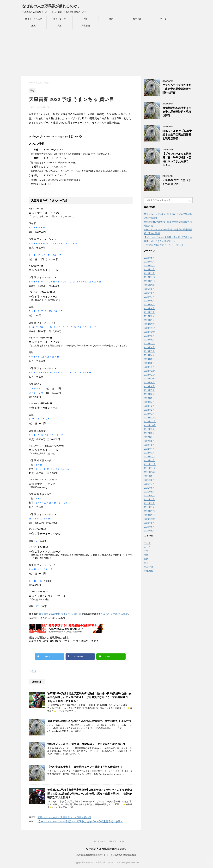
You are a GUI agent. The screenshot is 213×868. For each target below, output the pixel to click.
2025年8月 (149, 293)
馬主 (59, 26)
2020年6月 (149, 527)
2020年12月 (150, 511)
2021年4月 (149, 496)
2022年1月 (149, 460)
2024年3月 (149, 359)
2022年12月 (150, 418)
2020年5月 (149, 531)
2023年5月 (149, 398)
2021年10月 (150, 472)
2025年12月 (150, 277)
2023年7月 (149, 390)
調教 (111, 19)
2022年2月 (149, 457)
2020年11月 (150, 515)
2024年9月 (149, 336)
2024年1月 (149, 367)
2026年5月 (149, 258)
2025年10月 (150, 285)
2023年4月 (149, 402)
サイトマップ (59, 19)
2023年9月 (149, 383)
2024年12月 (150, 324)
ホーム (147, 547)
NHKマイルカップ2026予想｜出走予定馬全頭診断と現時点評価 (177, 135)
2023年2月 (149, 410)
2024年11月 (150, 328)
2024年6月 (149, 347)
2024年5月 (149, 351)
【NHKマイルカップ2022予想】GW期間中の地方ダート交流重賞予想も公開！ (80, 821)
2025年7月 (149, 297)
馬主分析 (137, 19)
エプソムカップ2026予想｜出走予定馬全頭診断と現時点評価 (177, 89)
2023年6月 (149, 394)
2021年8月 (149, 480)
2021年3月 (149, 499)
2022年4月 (149, 449)
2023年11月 (150, 375)
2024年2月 (149, 363)
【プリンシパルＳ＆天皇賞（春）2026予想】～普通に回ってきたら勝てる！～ (177, 159)
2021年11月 (150, 468)
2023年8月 (149, 386)
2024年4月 (149, 355)
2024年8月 (149, 340)
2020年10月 (150, 519)
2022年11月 (150, 421)
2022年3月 (149, 453)
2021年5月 (149, 492)
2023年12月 (150, 371)
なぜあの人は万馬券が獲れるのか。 (52, 6)
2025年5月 (149, 305)
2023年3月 (149, 406)
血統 (33, 26)
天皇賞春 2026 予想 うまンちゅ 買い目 (177, 182)
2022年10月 (150, 425)
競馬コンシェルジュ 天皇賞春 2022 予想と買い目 (64, 817)
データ (163, 19)
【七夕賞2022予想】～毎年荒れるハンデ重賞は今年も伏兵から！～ (87, 767)
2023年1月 (149, 414)
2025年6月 (149, 301)
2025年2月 (149, 316)
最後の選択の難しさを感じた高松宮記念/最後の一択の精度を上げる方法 (89, 721)
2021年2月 (149, 503)
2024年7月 (149, 344)
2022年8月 (149, 433)
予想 (85, 19)
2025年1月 (149, 320)
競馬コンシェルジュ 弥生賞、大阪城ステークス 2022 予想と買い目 (86, 744)
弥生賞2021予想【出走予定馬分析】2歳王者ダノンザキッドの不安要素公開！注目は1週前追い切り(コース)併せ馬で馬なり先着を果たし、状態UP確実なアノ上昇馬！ (90, 794)
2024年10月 (150, 332)
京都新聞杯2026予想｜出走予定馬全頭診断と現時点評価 (177, 112)
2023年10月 (150, 379)
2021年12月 (150, 464)
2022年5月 (149, 445)
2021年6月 (149, 488)
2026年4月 (149, 262)
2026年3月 (149, 266)
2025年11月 (150, 281)
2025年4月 (149, 308)
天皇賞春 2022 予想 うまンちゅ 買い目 (60, 614)
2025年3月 (149, 312)
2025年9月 (149, 289)
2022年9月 (149, 429)
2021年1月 (149, 507)
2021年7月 (149, 484)
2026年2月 (149, 269)
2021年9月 (149, 476)
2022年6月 (149, 441)
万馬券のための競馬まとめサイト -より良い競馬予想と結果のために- (106, 855)
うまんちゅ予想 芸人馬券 (114, 614)
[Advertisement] (97, 53)
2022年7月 (149, 437)
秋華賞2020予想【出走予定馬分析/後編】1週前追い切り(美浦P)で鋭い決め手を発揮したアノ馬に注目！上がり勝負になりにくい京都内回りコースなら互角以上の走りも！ (89, 697)
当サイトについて (33, 19)
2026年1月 (149, 273)
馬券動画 (85, 26)
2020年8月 (149, 523)
